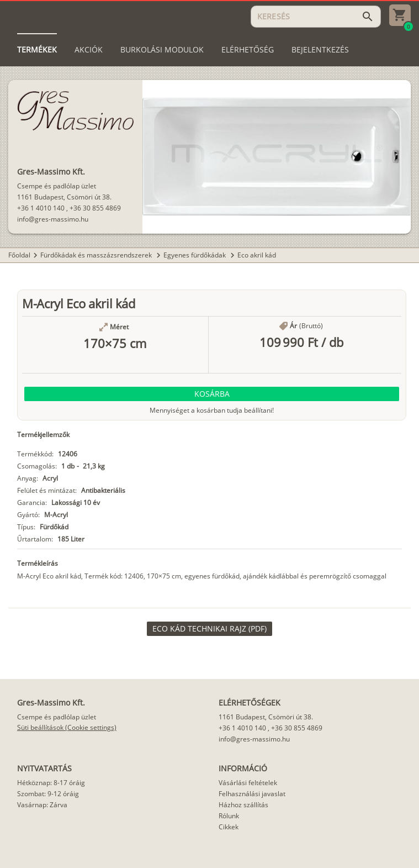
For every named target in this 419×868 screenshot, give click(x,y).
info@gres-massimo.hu (53, 219)
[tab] (37, 50)
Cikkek (229, 827)
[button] (212, 394)
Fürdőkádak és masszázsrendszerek (97, 255)
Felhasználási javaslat (252, 794)
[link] (209, 629)
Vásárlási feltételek (248, 783)
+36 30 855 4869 (95, 208)
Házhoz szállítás (243, 805)
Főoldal (19, 255)
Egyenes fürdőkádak (195, 255)
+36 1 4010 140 (41, 208)
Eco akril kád (257, 255)
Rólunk (229, 816)
